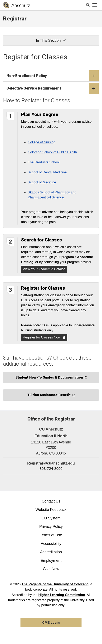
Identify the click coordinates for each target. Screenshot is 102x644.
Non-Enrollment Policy (53, 76)
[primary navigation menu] (95, 5)
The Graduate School (44, 162)
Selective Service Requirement (53, 88)
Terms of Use (51, 535)
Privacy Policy (51, 527)
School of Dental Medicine (47, 172)
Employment (51, 561)
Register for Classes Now (44, 337)
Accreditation (51, 552)
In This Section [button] (51, 40)
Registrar (15, 19)
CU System (51, 518)
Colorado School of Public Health (52, 152)
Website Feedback (51, 510)
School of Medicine (42, 182)
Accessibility (51, 544)
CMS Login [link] (51, 623)
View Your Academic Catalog (44, 269)
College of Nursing (42, 142)
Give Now (51, 569)
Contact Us (51, 501)
